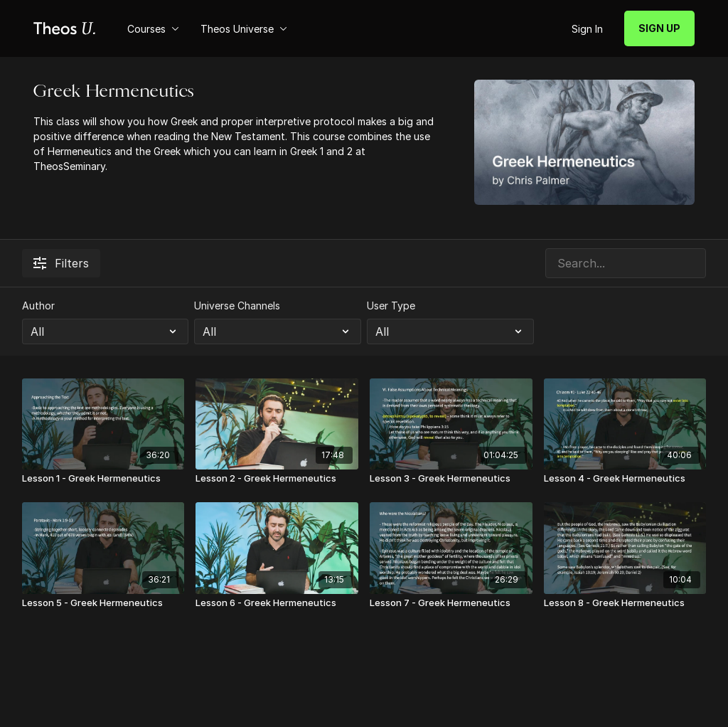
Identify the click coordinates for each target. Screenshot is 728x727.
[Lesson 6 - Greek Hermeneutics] (277, 603)
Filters (61, 263)
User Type (391, 306)
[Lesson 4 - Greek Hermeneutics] (625, 479)
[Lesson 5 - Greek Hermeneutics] (103, 603)
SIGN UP (659, 28)
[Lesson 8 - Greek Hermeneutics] (625, 603)
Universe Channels (237, 306)
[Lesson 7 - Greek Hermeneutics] (451, 603)
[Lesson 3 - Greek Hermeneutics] (451, 479)
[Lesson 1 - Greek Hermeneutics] (103, 479)
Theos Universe (244, 29)
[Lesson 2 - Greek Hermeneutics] (277, 479)
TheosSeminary (69, 166)
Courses (153, 29)
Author (38, 306)
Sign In (587, 29)
